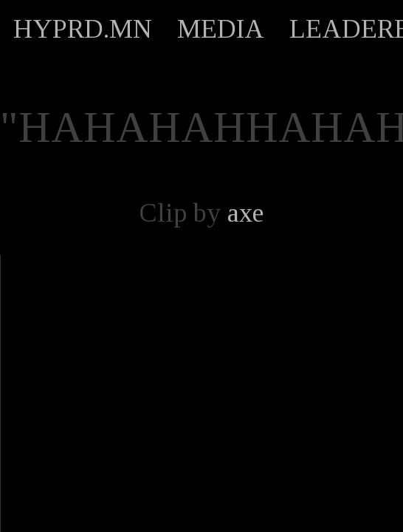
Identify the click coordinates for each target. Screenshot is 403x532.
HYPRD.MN (83, 29)
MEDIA (221, 29)
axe (245, 213)
